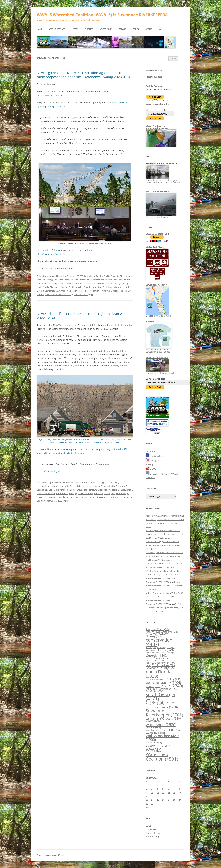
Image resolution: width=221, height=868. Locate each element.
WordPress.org (153, 837)
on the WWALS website (86, 261)
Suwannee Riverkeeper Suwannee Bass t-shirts (159, 350)
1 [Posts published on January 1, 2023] (179, 785)
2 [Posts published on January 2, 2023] (146, 789)
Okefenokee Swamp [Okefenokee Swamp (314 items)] (156, 679)
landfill (129, 490)
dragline (96, 280)
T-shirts (150, 322)
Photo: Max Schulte (112, 442)
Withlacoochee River (105, 497)
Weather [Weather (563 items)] (153, 728)
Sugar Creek (42, 497)
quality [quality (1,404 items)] (171, 682)
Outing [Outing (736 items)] (174, 679)
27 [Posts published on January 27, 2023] (169, 800)
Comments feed (153, 833)
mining (125, 283)
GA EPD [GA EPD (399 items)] (171, 653)
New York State (48, 493)
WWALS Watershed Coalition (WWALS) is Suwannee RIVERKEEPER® (103, 15)
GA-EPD (80, 276)
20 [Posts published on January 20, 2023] (169, 796)
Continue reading (65, 269)
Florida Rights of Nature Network (85, 486)
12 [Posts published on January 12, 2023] (163, 792)
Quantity (115, 276)
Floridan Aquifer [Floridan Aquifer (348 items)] (155, 653)
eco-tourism (107, 280)
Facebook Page (155, 456)
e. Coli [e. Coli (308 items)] (162, 648)
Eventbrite (151, 451)
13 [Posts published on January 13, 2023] (169, 792)
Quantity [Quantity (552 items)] (153, 686)
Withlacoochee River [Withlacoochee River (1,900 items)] (162, 738)
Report (122, 29)
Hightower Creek (95, 490)
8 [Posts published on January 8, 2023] (179, 789)
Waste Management (85, 497)
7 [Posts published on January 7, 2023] (174, 789)
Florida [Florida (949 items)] (165, 650)
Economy (71, 276)
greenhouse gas (80, 490)
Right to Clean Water (84, 493)
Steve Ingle (50, 291)
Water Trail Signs (155, 247)
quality (79, 287)
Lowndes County (104, 283)
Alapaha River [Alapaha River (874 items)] (158, 629)
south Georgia (123, 493)
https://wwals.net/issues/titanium (54, 95)
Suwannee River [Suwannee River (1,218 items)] (162, 707)
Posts (75, 29)
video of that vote (54, 250)
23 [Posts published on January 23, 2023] (147, 800)
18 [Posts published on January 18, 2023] (158, 796)
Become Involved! (57, 29)
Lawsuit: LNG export (157, 285)
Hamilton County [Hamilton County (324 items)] (155, 660)
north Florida (43, 287)
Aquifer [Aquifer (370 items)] (151, 634)
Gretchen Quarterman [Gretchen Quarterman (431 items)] (158, 658)
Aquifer (63, 276)
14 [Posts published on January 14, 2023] (174, 792)
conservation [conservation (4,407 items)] (159, 642)
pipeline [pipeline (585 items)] (153, 683)
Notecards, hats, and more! (160, 372)
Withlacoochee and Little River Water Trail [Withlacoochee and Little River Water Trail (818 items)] (164, 731)
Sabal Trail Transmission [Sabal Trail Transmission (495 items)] (161, 689)
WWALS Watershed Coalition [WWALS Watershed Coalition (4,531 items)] (162, 754)
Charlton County (71, 280)
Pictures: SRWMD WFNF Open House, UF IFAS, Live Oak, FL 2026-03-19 (164, 545)
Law (86, 276)
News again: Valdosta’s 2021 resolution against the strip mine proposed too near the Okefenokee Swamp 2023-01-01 (84, 75)
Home (40, 29)
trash (73, 497)
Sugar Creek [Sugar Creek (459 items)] (155, 704)
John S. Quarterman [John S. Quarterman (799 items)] (161, 663)
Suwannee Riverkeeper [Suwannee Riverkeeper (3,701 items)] (164, 713)
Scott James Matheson (113, 287)
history (107, 490)
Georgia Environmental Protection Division (71, 283)
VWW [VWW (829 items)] (153, 721)
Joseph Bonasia (118, 490)
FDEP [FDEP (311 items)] (171, 648)
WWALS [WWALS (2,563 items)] (159, 746)
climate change (113, 482)
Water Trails (106, 29)
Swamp (129, 276)
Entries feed (151, 829)
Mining (92, 276)
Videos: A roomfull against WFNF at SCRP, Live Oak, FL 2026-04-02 (165, 586)
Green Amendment (63, 490)
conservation (86, 280)
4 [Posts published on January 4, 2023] (157, 789)
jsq (92, 294)
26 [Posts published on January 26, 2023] (163, 800)
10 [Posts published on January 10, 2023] (152, 792)
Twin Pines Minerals (110, 291)
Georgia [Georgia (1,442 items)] (157, 655)
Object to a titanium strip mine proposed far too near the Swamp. (163, 180)
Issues (136, 29)
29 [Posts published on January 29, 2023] (180, 800)
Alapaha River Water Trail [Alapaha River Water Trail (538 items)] (162, 632)
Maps (161, 29)
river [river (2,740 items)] (172, 686)
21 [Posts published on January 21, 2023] (174, 796)
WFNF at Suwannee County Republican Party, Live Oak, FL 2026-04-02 (164, 608)
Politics (99, 276)
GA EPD (48, 283)
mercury (117, 283)
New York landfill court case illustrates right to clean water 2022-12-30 (83, 316)
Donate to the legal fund (158, 315)
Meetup (150, 464)
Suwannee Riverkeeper (66, 291)
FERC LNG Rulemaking (158, 192)
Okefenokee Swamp (59, 287)
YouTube (152, 469)
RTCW (87, 482)
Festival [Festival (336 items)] (151, 650)
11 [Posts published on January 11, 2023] (158, 792)
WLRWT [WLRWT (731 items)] (154, 742)
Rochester (99, 493)
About (149, 29)
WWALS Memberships (157, 104)
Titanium (41, 280)
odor (71, 493)
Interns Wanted (154, 77)
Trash (93, 482)
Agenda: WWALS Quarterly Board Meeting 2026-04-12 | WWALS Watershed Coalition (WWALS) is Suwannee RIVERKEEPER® (165, 519)
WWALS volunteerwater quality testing (157, 127)
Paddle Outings (154, 86)
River (122, 276)
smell (113, 493)
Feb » (178, 807)
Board (149, 527)
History (70, 482)
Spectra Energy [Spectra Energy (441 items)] (155, 702)
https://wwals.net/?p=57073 (51, 254)
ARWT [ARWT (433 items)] (163, 634)
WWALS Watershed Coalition (58, 294)
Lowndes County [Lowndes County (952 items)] (161, 668)
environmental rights (59, 486)
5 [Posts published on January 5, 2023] (163, 789)
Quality (107, 276)
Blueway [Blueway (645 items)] (154, 636)
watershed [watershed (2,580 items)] (161, 724)
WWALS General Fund (157, 234)
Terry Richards (84, 291)
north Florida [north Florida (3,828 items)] (159, 674)
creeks (62, 482)
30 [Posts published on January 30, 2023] (147, 804)
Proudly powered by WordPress (50, 855)
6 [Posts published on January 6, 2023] (168, 789)
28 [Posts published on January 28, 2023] (174, 800)
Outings (89, 29)
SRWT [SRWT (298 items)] (169, 702)
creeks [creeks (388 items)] (151, 648)
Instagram (153, 461)
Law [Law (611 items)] (151, 665)
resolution (97, 287)
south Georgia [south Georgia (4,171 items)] (160, 696)
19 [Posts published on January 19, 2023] (163, 796)
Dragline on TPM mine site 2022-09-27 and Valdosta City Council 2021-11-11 (85, 243)
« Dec (148, 807)
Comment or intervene (161, 216)
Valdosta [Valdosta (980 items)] (171, 718)
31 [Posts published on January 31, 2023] (152, 804)
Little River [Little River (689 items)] (166, 665)
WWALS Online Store (157, 357)
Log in (149, 826)
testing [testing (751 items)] (153, 719)
